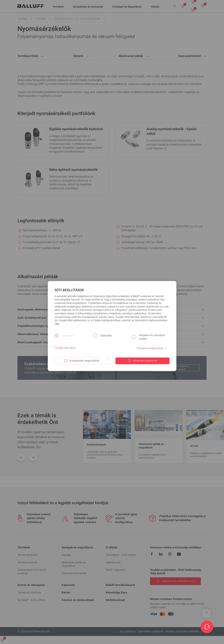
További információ (65, 348)
